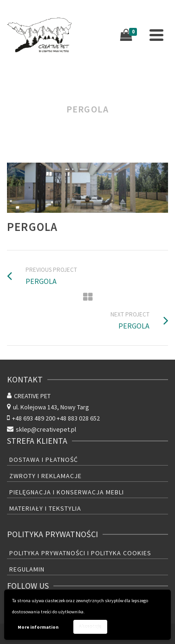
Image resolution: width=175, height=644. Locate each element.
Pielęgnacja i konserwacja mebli (67, 492)
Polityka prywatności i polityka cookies (80, 553)
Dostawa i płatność (44, 460)
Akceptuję (90, 627)
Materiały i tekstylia (45, 508)
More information (38, 627)
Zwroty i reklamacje (45, 476)
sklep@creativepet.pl (42, 429)
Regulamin (27, 569)
